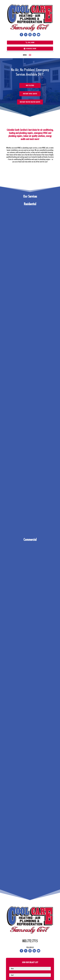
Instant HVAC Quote (30, 94)
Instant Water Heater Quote (30, 102)
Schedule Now (31, 49)
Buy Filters (30, 85)
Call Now (31, 42)
